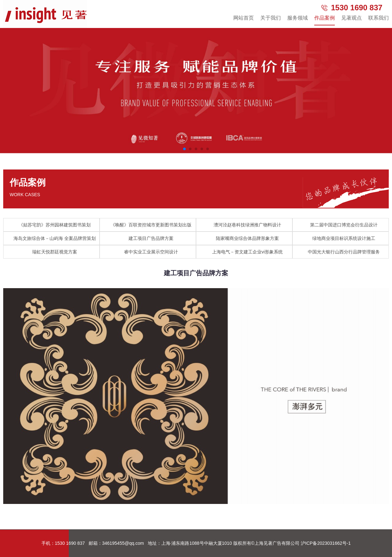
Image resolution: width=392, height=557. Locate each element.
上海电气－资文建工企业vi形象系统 (247, 252)
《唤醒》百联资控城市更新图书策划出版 (151, 225)
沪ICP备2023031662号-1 (326, 543)
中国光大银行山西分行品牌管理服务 (344, 252)
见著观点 (352, 18)
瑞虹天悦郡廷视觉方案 (55, 252)
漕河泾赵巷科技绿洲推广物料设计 (247, 225)
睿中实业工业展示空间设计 (151, 252)
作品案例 (325, 18)
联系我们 (379, 18)
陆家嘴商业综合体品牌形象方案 (247, 238)
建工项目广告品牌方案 (151, 238)
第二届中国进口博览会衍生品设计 (344, 225)
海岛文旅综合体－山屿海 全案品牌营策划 (55, 238)
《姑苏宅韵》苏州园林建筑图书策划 (55, 225)
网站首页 (244, 18)
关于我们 (271, 18)
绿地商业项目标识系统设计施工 (344, 238)
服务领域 (298, 18)
